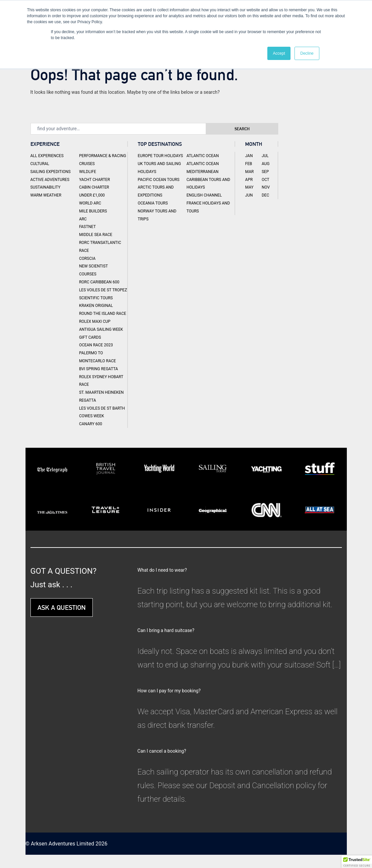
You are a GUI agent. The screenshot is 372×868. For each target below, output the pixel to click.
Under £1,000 (92, 195)
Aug (266, 164)
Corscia (87, 259)
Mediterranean (203, 172)
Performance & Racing (103, 156)
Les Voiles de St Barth (102, 408)
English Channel (204, 195)
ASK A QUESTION (62, 608)
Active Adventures (50, 180)
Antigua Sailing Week (101, 329)
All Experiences (47, 156)
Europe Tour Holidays (160, 156)
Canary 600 (91, 424)
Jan (249, 156)
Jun (249, 195)
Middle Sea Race (96, 235)
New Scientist (94, 266)
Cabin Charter (94, 187)
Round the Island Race (103, 314)
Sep (265, 172)
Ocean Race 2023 (96, 345)
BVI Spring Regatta (99, 369)
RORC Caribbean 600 (99, 282)
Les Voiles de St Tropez (103, 290)
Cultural (40, 164)
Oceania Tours (153, 203)
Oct (266, 180)
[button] (357, 862)
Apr (249, 180)
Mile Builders (93, 211)
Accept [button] (279, 53)
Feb (249, 164)
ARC (83, 219)
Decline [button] (307, 53)
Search (248, 129)
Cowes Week (92, 416)
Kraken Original (96, 306)
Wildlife (88, 172)
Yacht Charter (95, 180)
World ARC (90, 203)
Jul (265, 156)
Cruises (87, 164)
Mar (249, 172)
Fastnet (87, 227)
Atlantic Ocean (203, 156)
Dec (266, 195)
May (249, 187)
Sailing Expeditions (51, 172)
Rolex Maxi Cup (95, 321)
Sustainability (46, 187)
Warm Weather (46, 195)
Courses (88, 274)
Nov (266, 187)
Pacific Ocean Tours (159, 180)
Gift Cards (90, 337)
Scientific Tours (96, 298)
